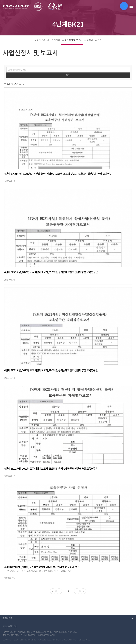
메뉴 (131, 6)
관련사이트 (8, 618)
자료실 (98, 40)
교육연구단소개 (42, 40)
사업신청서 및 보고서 (72, 40)
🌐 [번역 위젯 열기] (124, 6)
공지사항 (56, 40)
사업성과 (89, 40)
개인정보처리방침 (10, 626)
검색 (68, 75)
